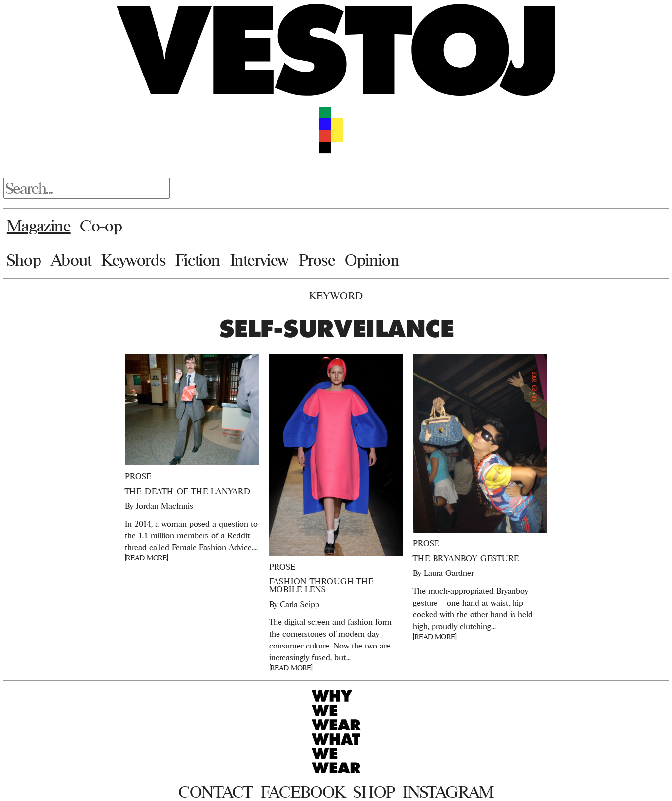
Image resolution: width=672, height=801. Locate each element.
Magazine (39, 226)
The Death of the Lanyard (188, 491)
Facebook (303, 792)
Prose (317, 260)
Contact (216, 792)
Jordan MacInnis (164, 506)
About (71, 260)
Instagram (448, 792)
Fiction (198, 260)
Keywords (133, 260)
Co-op (101, 226)
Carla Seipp (300, 604)
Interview (259, 260)
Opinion (372, 260)
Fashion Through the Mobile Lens (321, 585)
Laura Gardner (449, 573)
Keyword (336, 295)
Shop (24, 260)
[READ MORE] (147, 557)
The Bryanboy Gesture (466, 558)
